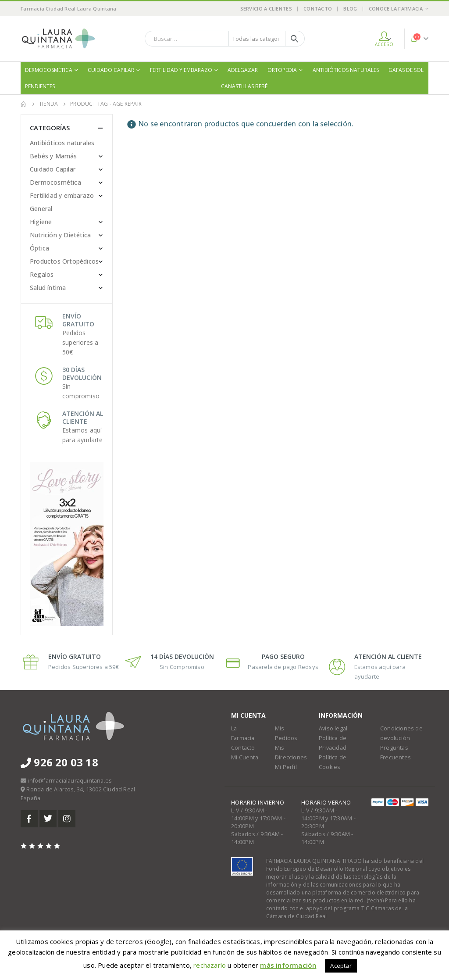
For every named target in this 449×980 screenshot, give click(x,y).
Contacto (318, 9)
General (41, 209)
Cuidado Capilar (111, 70)
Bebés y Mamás (53, 156)
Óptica (39, 248)
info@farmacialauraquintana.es (70, 781)
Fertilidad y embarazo (181, 70)
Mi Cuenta (245, 757)
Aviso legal (333, 728)
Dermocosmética (49, 70)
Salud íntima (48, 288)
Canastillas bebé (244, 86)
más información (288, 965)
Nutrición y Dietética (60, 235)
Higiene (41, 222)
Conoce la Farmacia (396, 9)
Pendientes (40, 86)
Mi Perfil (286, 767)
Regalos (42, 274)
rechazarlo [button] (210, 965)
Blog (350, 9)
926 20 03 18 (59, 762)
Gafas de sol (406, 70)
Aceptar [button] (341, 966)
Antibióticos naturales (346, 70)
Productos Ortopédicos (64, 261)
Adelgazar (243, 70)
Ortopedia (282, 70)
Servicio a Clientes (266, 9)
